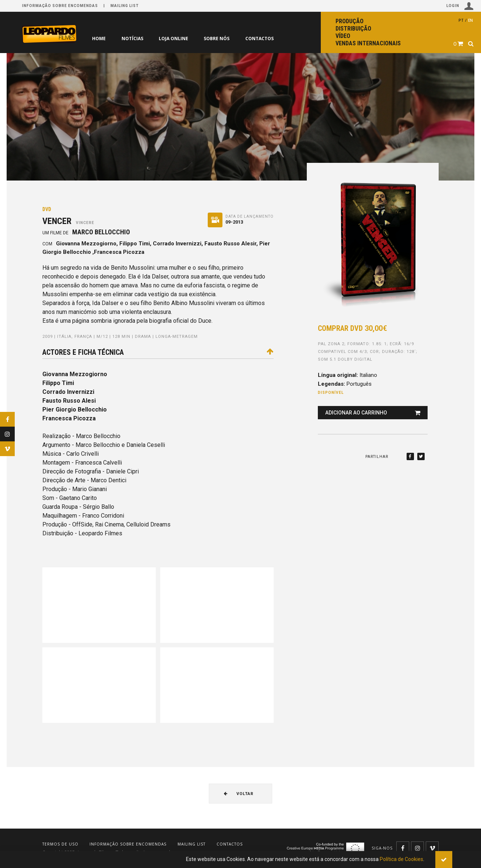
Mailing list (125, 6)
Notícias (132, 38)
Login (460, 6)
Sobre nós (217, 38)
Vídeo (343, 36)
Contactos (260, 38)
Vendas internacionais (368, 43)
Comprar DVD (352, 328)
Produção (350, 21)
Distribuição (353, 29)
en (471, 20)
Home (99, 38)
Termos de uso (60, 844)
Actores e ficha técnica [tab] (158, 352)
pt (461, 20)
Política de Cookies (401, 859)
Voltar (239, 794)
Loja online (174, 38)
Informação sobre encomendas (60, 6)
